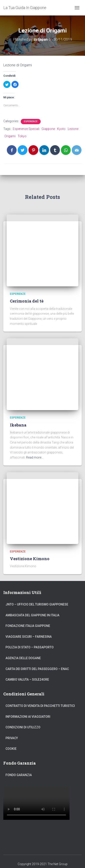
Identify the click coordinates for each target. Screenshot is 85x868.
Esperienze (31, 121)
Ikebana (18, 425)
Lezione (73, 129)
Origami (10, 136)
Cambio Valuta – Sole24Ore (27, 680)
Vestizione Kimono (30, 559)
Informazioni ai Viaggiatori (28, 717)
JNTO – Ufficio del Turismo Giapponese (37, 604)
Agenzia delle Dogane (23, 658)
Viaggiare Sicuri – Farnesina (29, 637)
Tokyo (22, 136)
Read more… (35, 457)
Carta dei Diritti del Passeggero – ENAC (37, 669)
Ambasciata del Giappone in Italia (32, 615)
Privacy (12, 738)
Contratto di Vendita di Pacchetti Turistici (40, 706)
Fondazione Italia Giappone (28, 626)
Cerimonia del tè (27, 301)
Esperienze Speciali (26, 129)
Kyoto (61, 129)
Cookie (11, 749)
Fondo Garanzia (19, 775)
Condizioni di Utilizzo (23, 727)
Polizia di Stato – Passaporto (30, 647)
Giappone (48, 129)
